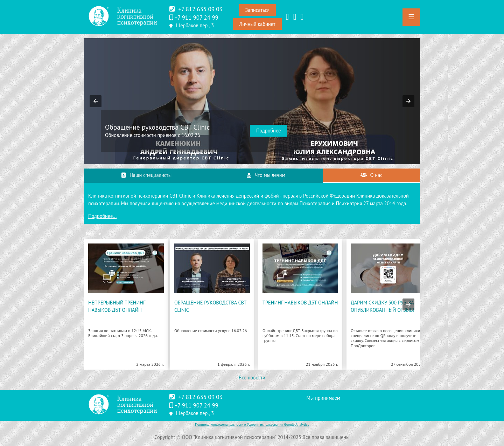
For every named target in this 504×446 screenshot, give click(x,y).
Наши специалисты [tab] (146, 175)
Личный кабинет (257, 24)
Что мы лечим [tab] (266, 175)
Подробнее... (102, 216)
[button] (96, 101)
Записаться (257, 10)
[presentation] (408, 304)
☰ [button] (411, 17)
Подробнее (268, 131)
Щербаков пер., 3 (195, 25)
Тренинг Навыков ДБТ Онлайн (300, 303)
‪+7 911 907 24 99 (196, 18)
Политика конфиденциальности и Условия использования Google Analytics (252, 424)
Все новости (252, 378)
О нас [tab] (372, 175)
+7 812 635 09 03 (200, 9)
